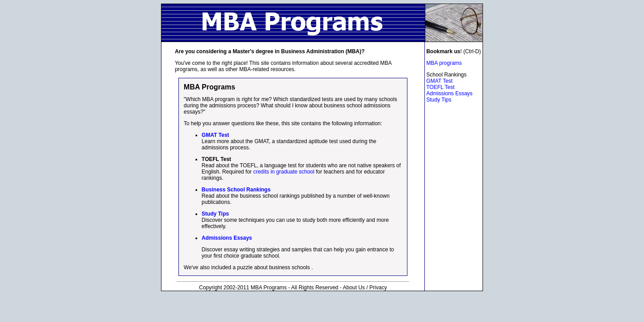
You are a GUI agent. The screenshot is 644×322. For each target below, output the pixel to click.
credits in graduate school (284, 172)
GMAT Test (216, 135)
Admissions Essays (227, 238)
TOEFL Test (440, 87)
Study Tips (215, 214)
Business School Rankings (236, 190)
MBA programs (444, 63)
